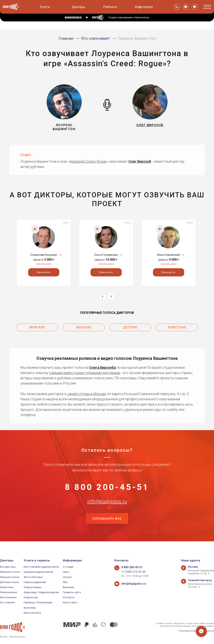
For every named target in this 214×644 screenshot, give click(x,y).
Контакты (69, 597)
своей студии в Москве (87, 392)
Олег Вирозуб (140, 161)
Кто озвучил (8, 602)
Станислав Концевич (44, 255)
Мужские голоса (10, 572)
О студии (68, 567)
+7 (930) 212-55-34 (132, 572)
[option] (44, 253)
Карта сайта (70, 602)
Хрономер (30, 608)
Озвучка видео (33, 587)
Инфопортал (144, 7)
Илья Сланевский (168, 255)
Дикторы (78, 7)
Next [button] (111, 296)
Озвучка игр (31, 597)
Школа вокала (32, 613)
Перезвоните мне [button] (107, 526)
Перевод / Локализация (38, 602)
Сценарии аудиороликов (38, 572)
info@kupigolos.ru (107, 506)
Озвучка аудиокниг (35, 582)
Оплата (67, 577)
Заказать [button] (44, 272)
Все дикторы (8, 567)
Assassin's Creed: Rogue (88, 161)
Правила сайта (72, 592)
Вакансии (68, 587)
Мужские (37, 326)
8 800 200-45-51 (107, 487)
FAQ (65, 582)
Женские (84, 326)
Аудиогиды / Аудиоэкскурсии (41, 592)
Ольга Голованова (106, 255)
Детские (130, 326)
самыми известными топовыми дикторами (85, 371)
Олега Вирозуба (103, 366)
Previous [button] (103, 296)
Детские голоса (9, 582)
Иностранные (8, 597)
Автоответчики (33, 577)
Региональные (8, 592)
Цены (66, 572)
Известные (177, 326)
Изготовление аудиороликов (41, 567)
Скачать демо (44, 264)
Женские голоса (10, 577)
